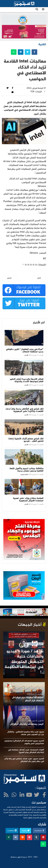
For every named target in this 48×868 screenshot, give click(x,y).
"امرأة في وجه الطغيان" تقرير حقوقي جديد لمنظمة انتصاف (25, 351)
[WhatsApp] (14, 796)
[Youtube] (29, 796)
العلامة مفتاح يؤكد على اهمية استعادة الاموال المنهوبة (28, 500)
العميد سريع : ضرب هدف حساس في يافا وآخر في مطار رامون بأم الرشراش (24, 760)
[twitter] (37, 796)
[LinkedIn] (22, 796)
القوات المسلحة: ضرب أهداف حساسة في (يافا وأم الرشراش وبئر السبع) (26, 751)
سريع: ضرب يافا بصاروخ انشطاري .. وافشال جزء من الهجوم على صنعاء (26, 733)
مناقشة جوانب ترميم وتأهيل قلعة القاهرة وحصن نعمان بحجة (26, 470)
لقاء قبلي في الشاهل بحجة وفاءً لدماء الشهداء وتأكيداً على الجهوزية (24, 410)
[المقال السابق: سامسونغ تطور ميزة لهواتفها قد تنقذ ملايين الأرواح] (9, 278)
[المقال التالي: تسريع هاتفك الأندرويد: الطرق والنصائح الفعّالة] (39, 278)
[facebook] (44, 796)
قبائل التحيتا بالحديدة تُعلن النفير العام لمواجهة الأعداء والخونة (27, 380)
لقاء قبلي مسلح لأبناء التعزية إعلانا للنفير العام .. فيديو (26, 440)
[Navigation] (43, 10)
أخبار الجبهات (35, 644)
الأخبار (26, 355)
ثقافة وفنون (24, 475)
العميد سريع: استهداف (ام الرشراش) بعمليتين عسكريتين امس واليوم (24, 742)
